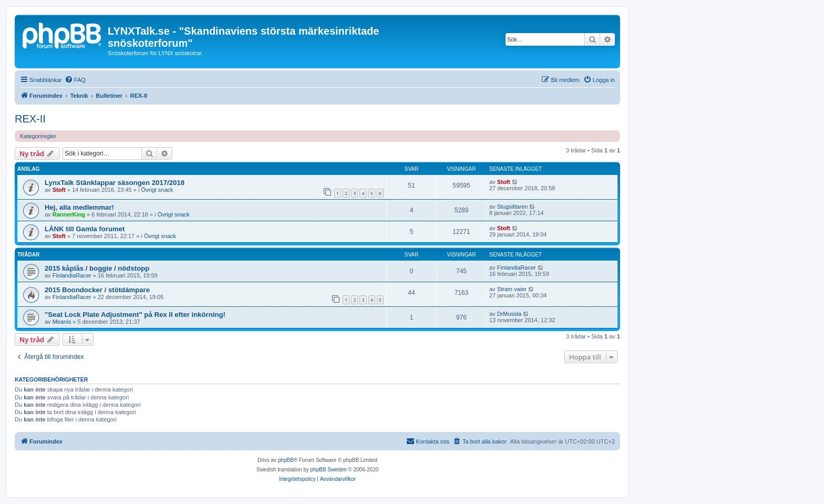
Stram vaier (512, 289)
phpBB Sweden (329, 470)
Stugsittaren (513, 207)
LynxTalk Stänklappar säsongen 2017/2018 (115, 183)
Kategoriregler (38, 136)
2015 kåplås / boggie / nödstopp (97, 268)
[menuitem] (75, 80)
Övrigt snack (157, 190)
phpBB (286, 460)
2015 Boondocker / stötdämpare (97, 290)
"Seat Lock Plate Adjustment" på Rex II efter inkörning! (135, 315)
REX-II (30, 119)
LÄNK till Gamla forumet (85, 229)
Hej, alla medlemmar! (79, 207)
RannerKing (69, 214)
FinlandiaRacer (72, 275)
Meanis (62, 322)
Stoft (59, 190)
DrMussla (509, 314)
